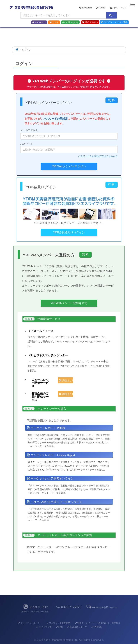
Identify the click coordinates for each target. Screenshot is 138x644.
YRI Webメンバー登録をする (69, 303)
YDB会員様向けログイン (69, 232)
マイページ (39, 22)
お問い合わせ (70, 22)
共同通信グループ (77, 627)
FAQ (59, 627)
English (86, 8)
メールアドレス (69, 134)
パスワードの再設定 (56, 119)
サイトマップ (118, 8)
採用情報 (96, 627)
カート (54, 22)
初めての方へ (90, 22)
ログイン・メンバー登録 (114, 22)
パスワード (69, 148)
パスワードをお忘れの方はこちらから (98, 156)
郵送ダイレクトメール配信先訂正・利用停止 (97, 623)
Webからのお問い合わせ (102, 607)
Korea (101, 8)
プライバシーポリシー (30, 623)
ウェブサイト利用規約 (58, 623)
